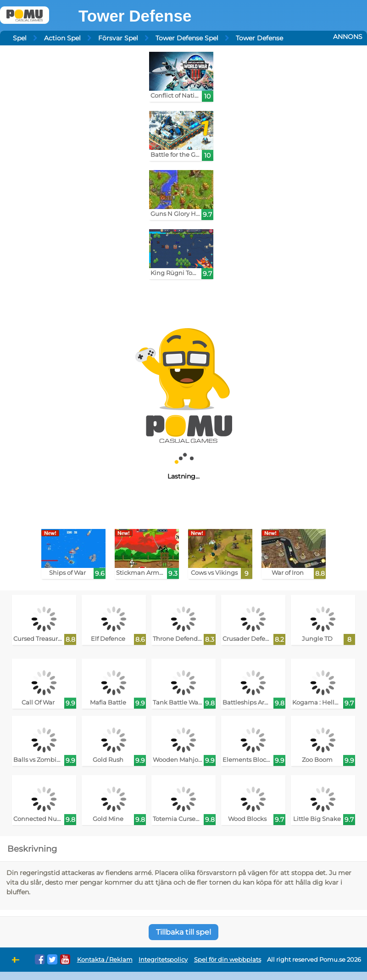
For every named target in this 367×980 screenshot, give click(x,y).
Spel (20, 38)
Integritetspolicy (163, 960)
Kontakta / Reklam (105, 960)
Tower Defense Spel (187, 38)
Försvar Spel (118, 38)
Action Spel (62, 38)
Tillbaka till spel (183, 932)
